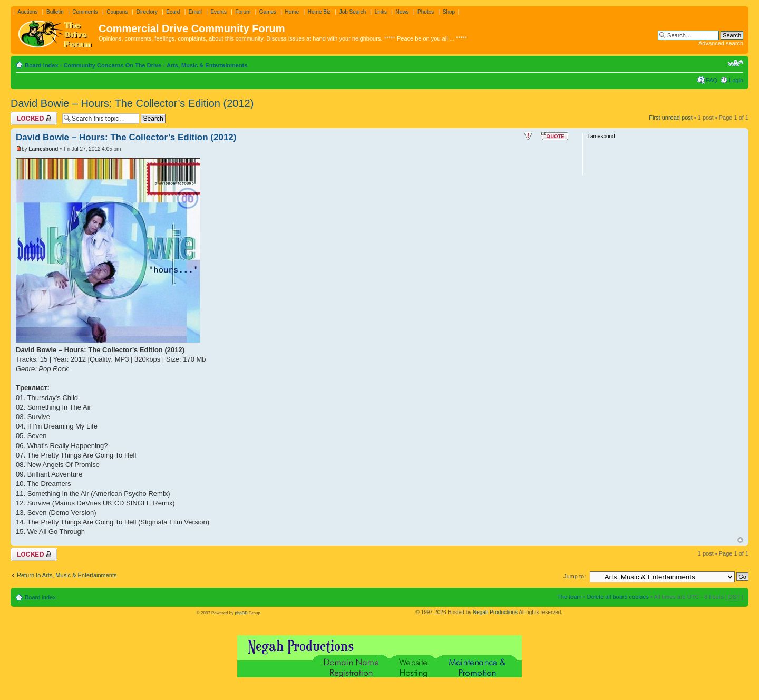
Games (268, 12)
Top (740, 540)
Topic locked (34, 118)
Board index (42, 65)
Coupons (117, 12)
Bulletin (55, 12)
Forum (243, 12)
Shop (449, 12)
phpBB (241, 613)
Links (381, 12)
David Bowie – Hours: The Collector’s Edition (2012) (132, 103)
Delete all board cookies (617, 597)
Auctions (27, 12)
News (402, 12)
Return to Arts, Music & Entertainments (67, 575)
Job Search (353, 12)
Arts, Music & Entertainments (207, 65)
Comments (85, 12)
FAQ (712, 80)
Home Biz (319, 12)
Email (195, 12)
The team (569, 597)
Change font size (736, 63)
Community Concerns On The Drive (112, 65)
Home (292, 12)
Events (218, 12)
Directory (147, 12)
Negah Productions (495, 612)
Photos (426, 12)
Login (736, 80)
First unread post (671, 118)
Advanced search (721, 43)
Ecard (173, 12)
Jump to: (575, 576)
